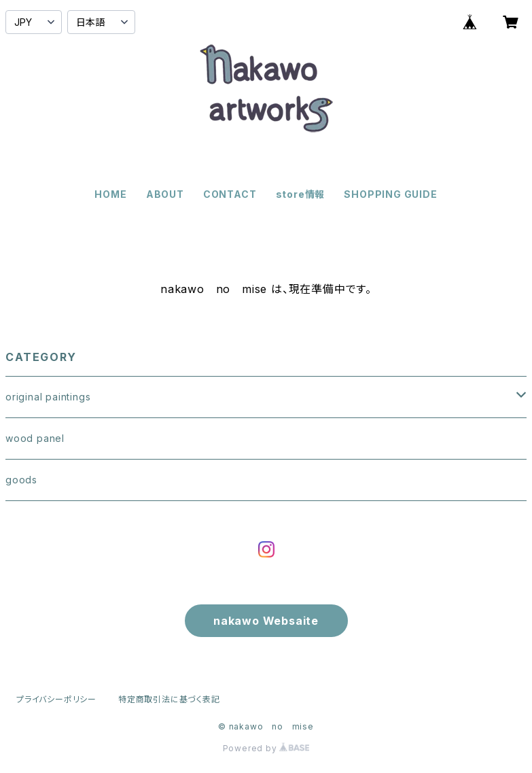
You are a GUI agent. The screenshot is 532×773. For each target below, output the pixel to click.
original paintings (48, 397)
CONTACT (230, 194)
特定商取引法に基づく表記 (169, 699)
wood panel (35, 438)
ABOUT (165, 194)
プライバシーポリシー (56, 699)
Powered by (266, 748)
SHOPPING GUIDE (390, 194)
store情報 (301, 194)
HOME (110, 194)
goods (21, 480)
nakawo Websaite (266, 621)
